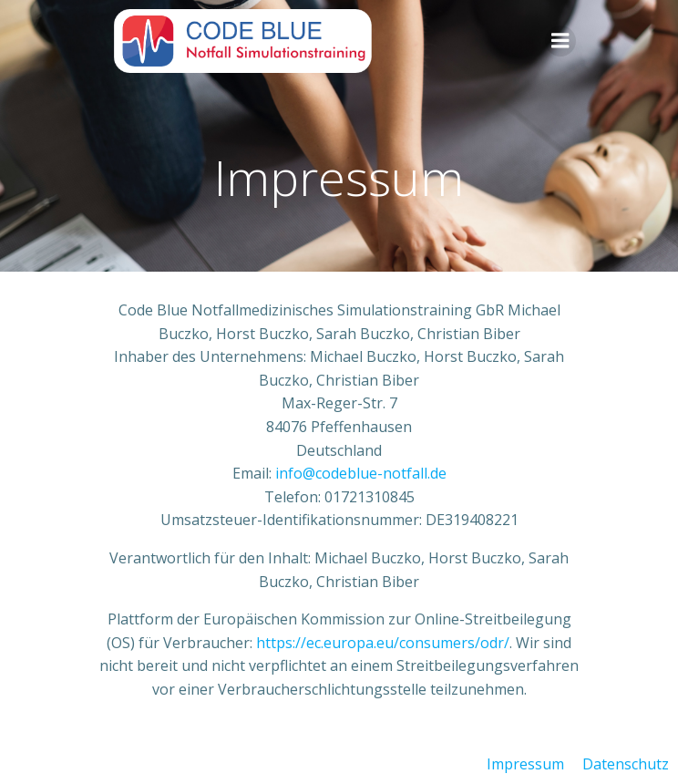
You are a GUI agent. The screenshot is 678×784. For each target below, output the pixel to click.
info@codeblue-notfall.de (361, 473)
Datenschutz (626, 764)
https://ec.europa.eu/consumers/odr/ (383, 643)
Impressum (525, 764)
